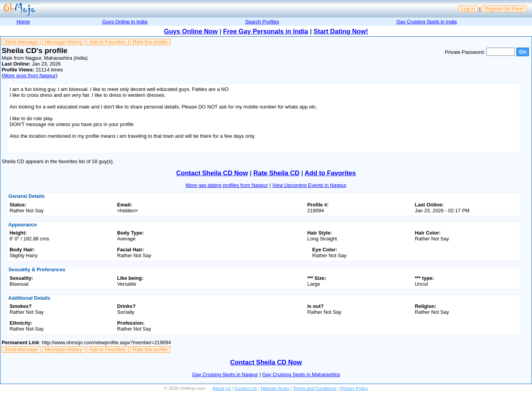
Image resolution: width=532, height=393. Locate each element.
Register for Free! (504, 9)
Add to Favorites (107, 42)
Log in (468, 9)
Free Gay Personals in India (266, 31)
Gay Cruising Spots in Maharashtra (301, 374)
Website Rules (275, 388)
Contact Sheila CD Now (212, 173)
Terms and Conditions (315, 388)
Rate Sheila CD (277, 173)
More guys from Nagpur (29, 76)
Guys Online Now (191, 31)
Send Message (21, 42)
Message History (63, 42)
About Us (222, 388)
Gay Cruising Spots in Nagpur (225, 374)
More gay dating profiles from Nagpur (227, 185)
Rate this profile (150, 42)
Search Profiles (262, 22)
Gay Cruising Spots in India (426, 22)
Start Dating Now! (341, 31)
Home (23, 22)
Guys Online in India (125, 22)
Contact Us (246, 388)
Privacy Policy (354, 388)
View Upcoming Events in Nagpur (309, 185)
